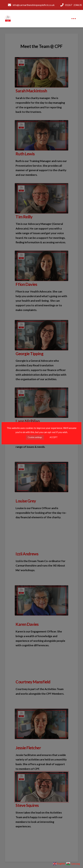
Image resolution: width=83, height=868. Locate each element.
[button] (74, 19)
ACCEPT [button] (54, 437)
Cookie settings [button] (35, 437)
